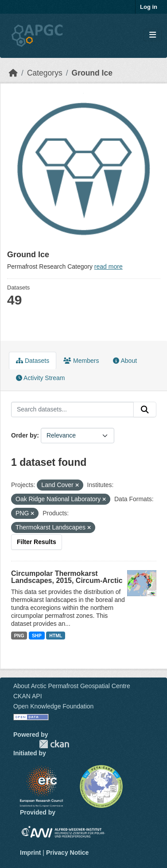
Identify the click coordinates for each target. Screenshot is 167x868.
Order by (24, 435)
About (125, 361)
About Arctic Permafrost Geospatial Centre (72, 686)
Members (81, 361)
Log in (149, 7)
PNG (19, 636)
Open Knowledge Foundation (53, 706)
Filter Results (37, 542)
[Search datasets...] (72, 410)
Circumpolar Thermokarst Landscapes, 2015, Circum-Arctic (67, 577)
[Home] (13, 73)
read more (109, 266)
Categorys (45, 73)
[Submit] (145, 410)
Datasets (33, 361)
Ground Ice (92, 73)
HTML (56, 636)
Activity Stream (40, 378)
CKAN (54, 744)
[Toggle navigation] (153, 35)
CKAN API (28, 696)
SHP (37, 636)
